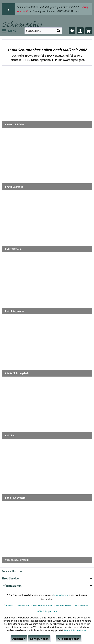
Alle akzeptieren (69, 639)
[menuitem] (9, 31)
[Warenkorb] (89, 31)
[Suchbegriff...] (43, 31)
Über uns (8, 606)
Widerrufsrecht (64, 606)
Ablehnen (19, 639)
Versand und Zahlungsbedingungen (35, 606)
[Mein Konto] (80, 31)
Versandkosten (60, 595)
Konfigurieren (39, 639)
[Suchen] (58, 31)
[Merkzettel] (72, 31)
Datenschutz (82, 606)
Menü (9, 30)
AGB (39, 611)
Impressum (51, 611)
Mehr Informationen (76, 630)
